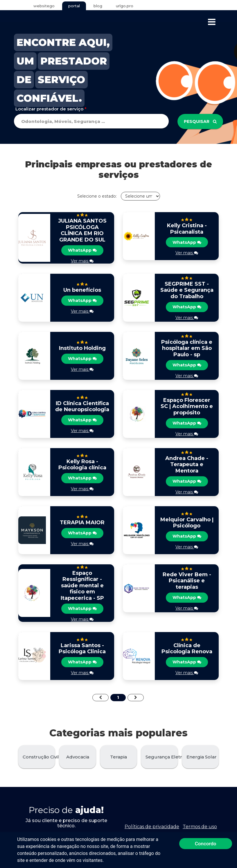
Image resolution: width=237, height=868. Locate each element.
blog (98, 6)
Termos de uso (200, 828)
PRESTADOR (76, 62)
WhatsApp (82, 251)
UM (26, 62)
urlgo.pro (125, 6)
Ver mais (82, 262)
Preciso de (66, 812)
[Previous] (100, 699)
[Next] (136, 699)
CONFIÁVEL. (51, 101)
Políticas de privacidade (152, 828)
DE (24, 81)
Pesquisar (200, 121)
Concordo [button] (206, 844)
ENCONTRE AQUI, (65, 43)
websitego (44, 6)
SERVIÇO (63, 81)
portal (74, 6)
